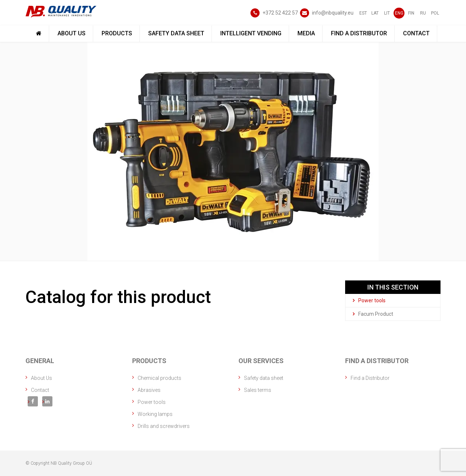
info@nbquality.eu (333, 13)
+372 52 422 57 (280, 13)
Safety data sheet (176, 33)
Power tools (369, 300)
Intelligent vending (251, 33)
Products (117, 33)
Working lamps (155, 414)
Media (306, 33)
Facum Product (373, 314)
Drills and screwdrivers (164, 426)
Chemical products (159, 378)
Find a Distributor (359, 33)
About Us (72, 33)
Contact (416, 33)
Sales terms (258, 390)
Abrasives (149, 390)
